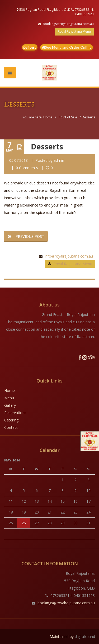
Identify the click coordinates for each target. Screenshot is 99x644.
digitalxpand (85, 637)
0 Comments (27, 168)
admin (59, 160)
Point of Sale (68, 117)
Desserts (47, 147)
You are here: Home (37, 117)
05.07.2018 (18, 160)
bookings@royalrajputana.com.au (68, 24)
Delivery (30, 47)
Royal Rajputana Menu (74, 31)
